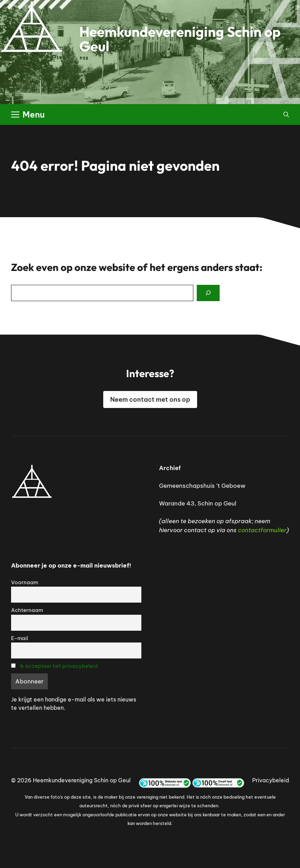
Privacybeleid (271, 780)
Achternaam (27, 610)
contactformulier (262, 530)
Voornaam (25, 582)
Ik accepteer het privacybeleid (59, 666)
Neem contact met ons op (150, 399)
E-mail (20, 638)
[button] (286, 114)
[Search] (208, 293)
